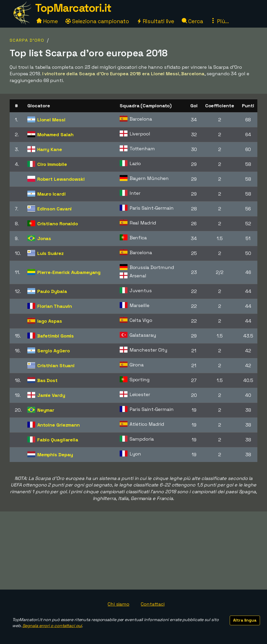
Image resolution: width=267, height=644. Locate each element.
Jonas (44, 238)
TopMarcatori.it (73, 8)
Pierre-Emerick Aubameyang (69, 272)
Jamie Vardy (51, 395)
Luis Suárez (50, 253)
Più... (220, 21)
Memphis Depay (55, 455)
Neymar (46, 410)
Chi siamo (119, 604)
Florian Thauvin (55, 306)
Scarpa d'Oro (27, 40)
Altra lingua (245, 620)
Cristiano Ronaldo (58, 224)
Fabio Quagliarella (58, 440)
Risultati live (156, 21)
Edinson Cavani (55, 209)
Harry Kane (50, 149)
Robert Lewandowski (61, 179)
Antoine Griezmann (59, 425)
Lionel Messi (51, 120)
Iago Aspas (50, 321)
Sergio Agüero (54, 351)
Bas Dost (47, 380)
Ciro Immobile (52, 164)
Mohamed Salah (55, 135)
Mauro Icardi (51, 194)
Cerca (192, 21)
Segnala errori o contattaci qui (52, 626)
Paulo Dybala (52, 291)
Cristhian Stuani (56, 365)
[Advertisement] (133, 551)
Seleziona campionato (97, 21)
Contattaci (153, 604)
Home (47, 21)
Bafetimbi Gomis (56, 336)
